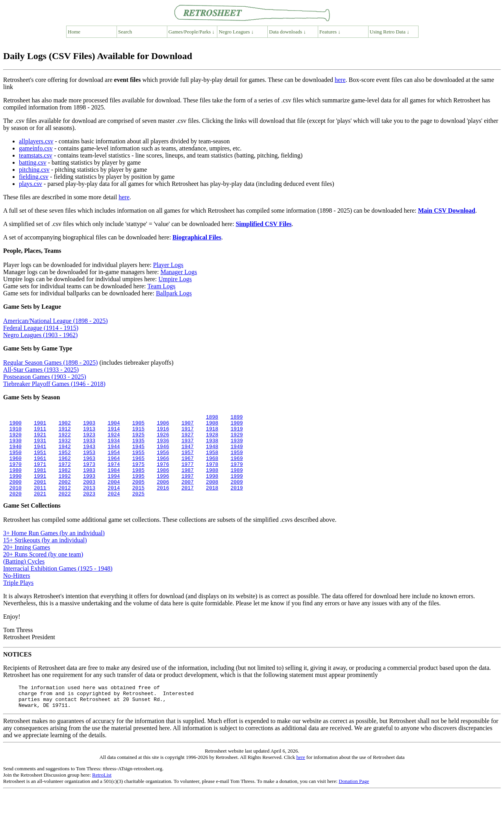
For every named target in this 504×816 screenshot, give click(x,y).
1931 (40, 446)
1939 (236, 446)
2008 (212, 496)
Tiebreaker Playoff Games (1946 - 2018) (54, 384)
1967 (187, 467)
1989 (236, 482)
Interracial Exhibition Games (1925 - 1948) (58, 585)
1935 (138, 446)
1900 (16, 425)
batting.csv (33, 162)
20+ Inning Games (27, 564)
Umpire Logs (175, 279)
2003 (89, 496)
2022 (64, 510)
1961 (40, 467)
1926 (163, 439)
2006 (163, 496)
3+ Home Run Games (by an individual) (54, 550)
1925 (138, 439)
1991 (40, 489)
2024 (114, 510)
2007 (187, 496)
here (340, 80)
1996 (163, 489)
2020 (16, 510)
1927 (187, 439)
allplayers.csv (36, 141)
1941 (40, 453)
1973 (89, 475)
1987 (187, 482)
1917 (187, 432)
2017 (187, 503)
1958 (212, 460)
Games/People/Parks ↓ (192, 32)
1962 (64, 467)
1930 (16, 446)
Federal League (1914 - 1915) (41, 328)
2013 (89, 503)
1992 (64, 489)
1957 (187, 460)
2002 (64, 496)
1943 (89, 453)
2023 (89, 510)
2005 (138, 496)
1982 (64, 482)
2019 (236, 503)
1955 (138, 460)
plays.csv (31, 184)
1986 (163, 482)
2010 (16, 503)
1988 (212, 482)
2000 (16, 496)
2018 (212, 503)
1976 (163, 475)
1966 (163, 467)
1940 (16, 453)
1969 (236, 467)
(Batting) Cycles (24, 578)
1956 (163, 460)
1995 (138, 489)
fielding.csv (34, 177)
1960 (16, 467)
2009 (236, 496)
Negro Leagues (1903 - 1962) (40, 335)
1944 (114, 453)
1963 (89, 467)
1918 (212, 432)
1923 (89, 439)
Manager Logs (179, 272)
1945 (138, 453)
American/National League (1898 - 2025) (56, 321)
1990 (16, 489)
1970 (16, 475)
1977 (187, 475)
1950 (16, 460)
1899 (236, 418)
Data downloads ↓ (287, 32)
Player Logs (168, 265)
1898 (212, 418)
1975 (138, 475)
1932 (64, 446)
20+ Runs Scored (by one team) (43, 571)
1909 (236, 425)
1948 (212, 453)
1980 (16, 482)
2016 (163, 503)
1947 (187, 453)
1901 (40, 425)
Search (125, 32)
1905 (138, 425)
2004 (114, 496)
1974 (114, 475)
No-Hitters (17, 592)
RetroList (102, 796)
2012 (64, 503)
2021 (40, 510)
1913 (89, 432)
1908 (212, 425)
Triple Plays (18, 599)
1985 (138, 482)
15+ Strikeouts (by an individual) (45, 557)
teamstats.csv (36, 155)
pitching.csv (34, 170)
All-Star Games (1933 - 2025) (41, 370)
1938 (212, 446)
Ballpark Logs (174, 293)
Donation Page (354, 802)
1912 (64, 432)
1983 (89, 482)
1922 (64, 439)
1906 (163, 425)
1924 (114, 439)
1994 (114, 489)
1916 (163, 432)
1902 (64, 425)
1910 (16, 432)
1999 (236, 489)
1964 (114, 467)
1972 (64, 475)
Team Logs (161, 286)
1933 (89, 446)
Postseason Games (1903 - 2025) (45, 377)
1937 (187, 446)
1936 (163, 446)
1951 (40, 460)
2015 (138, 503)
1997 (187, 489)
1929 (236, 439)
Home (74, 32)
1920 (16, 439)
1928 (212, 439)
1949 (236, 453)
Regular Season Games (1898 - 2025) (50, 363)
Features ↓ (330, 32)
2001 (40, 496)
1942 (64, 453)
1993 (89, 489)
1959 (236, 460)
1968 (212, 467)
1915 (138, 432)
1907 (187, 425)
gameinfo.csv (36, 148)
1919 (236, 432)
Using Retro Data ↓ (390, 32)
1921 (40, 439)
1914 (114, 432)
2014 (114, 503)
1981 (40, 482)
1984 (114, 482)
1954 (114, 460)
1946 (163, 453)
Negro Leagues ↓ (236, 32)
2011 (40, 503)
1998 (212, 489)
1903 (89, 425)
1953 (89, 460)
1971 (40, 475)
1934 (114, 446)
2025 (138, 510)
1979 (236, 475)
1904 (114, 425)
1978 (212, 475)
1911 (40, 432)
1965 (138, 467)
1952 (64, 460)
